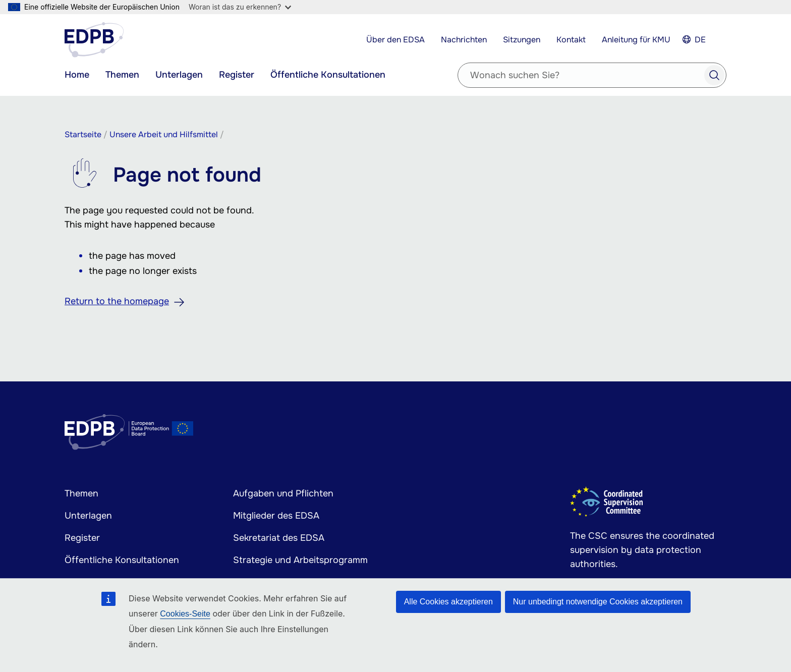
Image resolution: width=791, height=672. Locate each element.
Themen (122, 75)
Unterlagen (179, 75)
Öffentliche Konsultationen (328, 75)
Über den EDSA (395, 40)
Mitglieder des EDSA (276, 516)
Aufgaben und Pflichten (283, 493)
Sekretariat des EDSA (279, 538)
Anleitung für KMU (636, 40)
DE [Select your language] (700, 40)
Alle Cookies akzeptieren (448, 602)
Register (237, 75)
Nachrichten (464, 40)
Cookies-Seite (185, 614)
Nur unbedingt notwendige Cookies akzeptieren (598, 602)
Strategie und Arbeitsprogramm (300, 560)
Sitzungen (522, 40)
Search (714, 75)
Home (77, 75)
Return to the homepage (117, 301)
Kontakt (571, 40)
